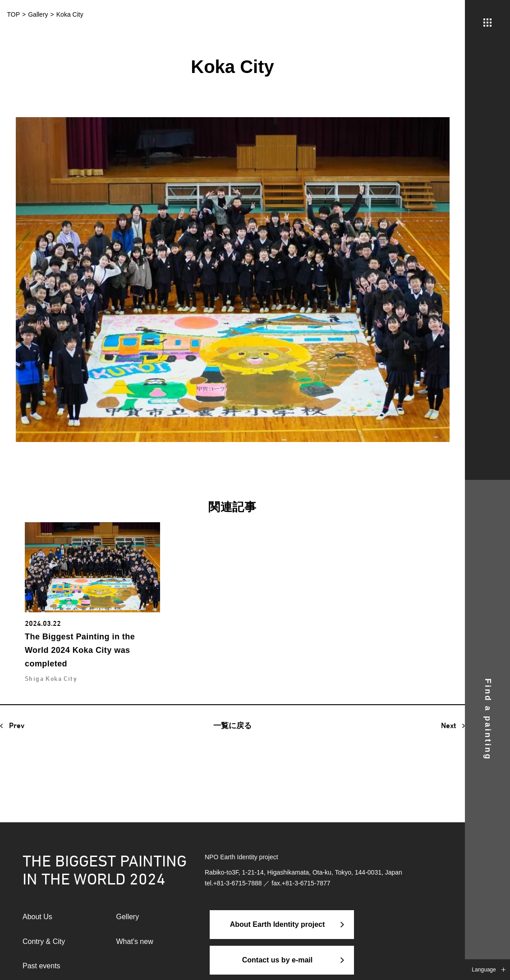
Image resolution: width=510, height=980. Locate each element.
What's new (135, 941)
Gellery (128, 917)
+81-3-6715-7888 (238, 883)
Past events (41, 966)
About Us (37, 917)
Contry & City (44, 941)
